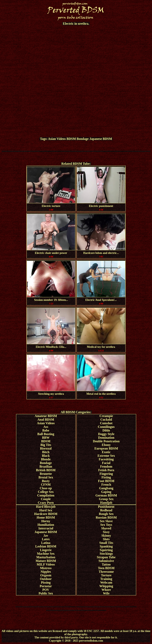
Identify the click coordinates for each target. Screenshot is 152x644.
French (106, 485)
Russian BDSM (106, 517)
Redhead (106, 510)
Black (46, 456)
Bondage (83, 139)
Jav (46, 536)
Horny (46, 521)
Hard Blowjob (46, 507)
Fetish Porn (106, 470)
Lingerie (46, 550)
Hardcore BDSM (46, 514)
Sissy (106, 532)
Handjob (106, 503)
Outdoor (46, 579)
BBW (46, 438)
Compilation (46, 495)
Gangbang (106, 488)
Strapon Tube (106, 557)
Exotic (106, 452)
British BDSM (46, 470)
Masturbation (46, 557)
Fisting (106, 477)
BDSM (71, 139)
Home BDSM (46, 517)
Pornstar (46, 586)
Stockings (106, 554)
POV (46, 590)
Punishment (106, 507)
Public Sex (46, 593)
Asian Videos (57, 139)
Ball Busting (46, 434)
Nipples (46, 572)
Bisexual (46, 448)
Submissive (106, 561)
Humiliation (46, 525)
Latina (46, 543)
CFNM (46, 485)
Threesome (106, 572)
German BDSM (106, 495)
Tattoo (106, 564)
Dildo (106, 430)
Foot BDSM (106, 481)
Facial (106, 463)
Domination (106, 438)
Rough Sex (106, 514)
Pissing (46, 582)
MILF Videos (46, 564)
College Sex (46, 492)
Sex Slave (106, 521)
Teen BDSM (106, 568)
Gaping (106, 492)
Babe (46, 430)
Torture (106, 575)
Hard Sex (46, 510)
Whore (106, 590)
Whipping (106, 586)
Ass (46, 427)
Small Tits (106, 543)
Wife (106, 593)
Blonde (46, 459)
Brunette (46, 474)
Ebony (106, 445)
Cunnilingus (106, 427)
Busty (46, 481)
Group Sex (106, 499)
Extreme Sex (106, 456)
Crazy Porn (46, 503)
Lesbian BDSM (46, 546)
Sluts (106, 539)
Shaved (106, 528)
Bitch (46, 452)
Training (106, 579)
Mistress (46, 568)
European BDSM (106, 448)
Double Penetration (106, 441)
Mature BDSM (46, 561)
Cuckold (106, 420)
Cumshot (106, 423)
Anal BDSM (46, 420)
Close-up (46, 488)
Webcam (106, 582)
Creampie (106, 416)
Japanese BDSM (101, 139)
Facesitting (106, 459)
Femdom (106, 466)
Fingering (106, 474)
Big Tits (46, 445)
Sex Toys (106, 525)
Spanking (106, 546)
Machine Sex (46, 554)
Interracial (46, 528)
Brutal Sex (46, 477)
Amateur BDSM (46, 416)
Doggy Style (106, 434)
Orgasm (46, 575)
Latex (46, 539)
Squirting (106, 550)
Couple (46, 499)
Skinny (106, 536)
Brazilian (46, 466)
